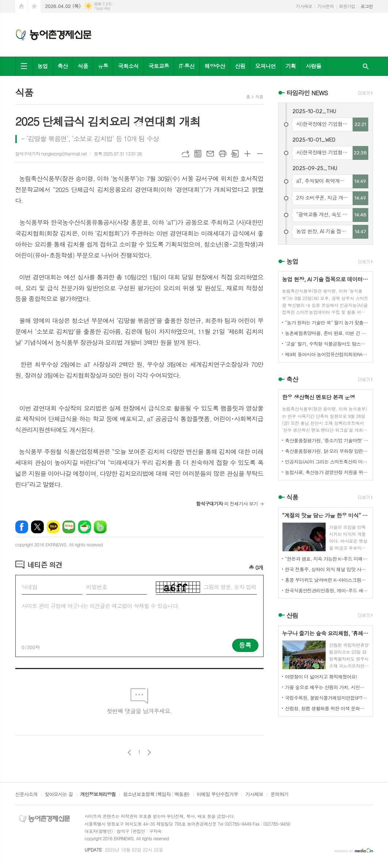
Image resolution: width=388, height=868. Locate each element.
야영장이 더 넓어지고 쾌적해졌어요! (321, 677)
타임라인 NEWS (307, 93)
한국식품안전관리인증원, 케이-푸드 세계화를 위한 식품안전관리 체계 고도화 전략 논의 (327, 590)
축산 (63, 66)
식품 (83, 66)
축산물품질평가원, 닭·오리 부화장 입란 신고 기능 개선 (327, 451)
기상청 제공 (102, 9)
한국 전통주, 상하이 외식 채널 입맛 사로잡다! (327, 569)
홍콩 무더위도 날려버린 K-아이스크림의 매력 (327, 580)
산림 (240, 66)
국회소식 (128, 66)
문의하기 (279, 795)
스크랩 (235, 154)
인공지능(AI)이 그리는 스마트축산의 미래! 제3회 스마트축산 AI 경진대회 (327, 462)
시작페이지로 (22, 6)
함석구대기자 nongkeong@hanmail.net (51, 153)
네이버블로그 (69, 527)
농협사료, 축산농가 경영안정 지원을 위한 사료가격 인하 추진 (327, 472)
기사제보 (304, 6)
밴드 (100, 527)
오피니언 (265, 66)
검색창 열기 (366, 66)
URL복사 (185, 154)
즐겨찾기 (34, 6)
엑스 (37, 527)
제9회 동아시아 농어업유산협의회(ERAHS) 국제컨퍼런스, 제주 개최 (327, 354)
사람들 (313, 66)
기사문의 (325, 6)
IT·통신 (187, 66)
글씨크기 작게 (260, 154)
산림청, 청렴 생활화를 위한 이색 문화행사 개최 (327, 708)
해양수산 (215, 66)
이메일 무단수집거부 (218, 795)
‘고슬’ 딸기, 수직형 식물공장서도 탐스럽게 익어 (327, 344)
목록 (198, 154)
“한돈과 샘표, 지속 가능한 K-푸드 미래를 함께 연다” (327, 559)
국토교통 (159, 66)
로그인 (367, 6)
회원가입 (347, 6)
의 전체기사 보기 (227, 504)
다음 (149, 752)
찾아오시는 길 (59, 795)
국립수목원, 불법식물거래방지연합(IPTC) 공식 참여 (327, 698)
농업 (43, 66)
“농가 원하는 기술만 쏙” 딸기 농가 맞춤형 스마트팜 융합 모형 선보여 (327, 322)
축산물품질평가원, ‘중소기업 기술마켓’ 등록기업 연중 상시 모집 (327, 440)
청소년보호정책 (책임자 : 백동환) (156, 795)
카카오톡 (53, 527)
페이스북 (22, 527)
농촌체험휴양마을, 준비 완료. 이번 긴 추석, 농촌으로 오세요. (327, 333)
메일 (210, 154)
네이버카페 (84, 527)
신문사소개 (26, 795)
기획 (291, 66)
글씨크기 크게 (247, 154)
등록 (245, 645)
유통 (103, 66)
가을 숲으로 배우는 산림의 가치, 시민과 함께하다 (327, 687)
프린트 (223, 154)
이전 (129, 752)
